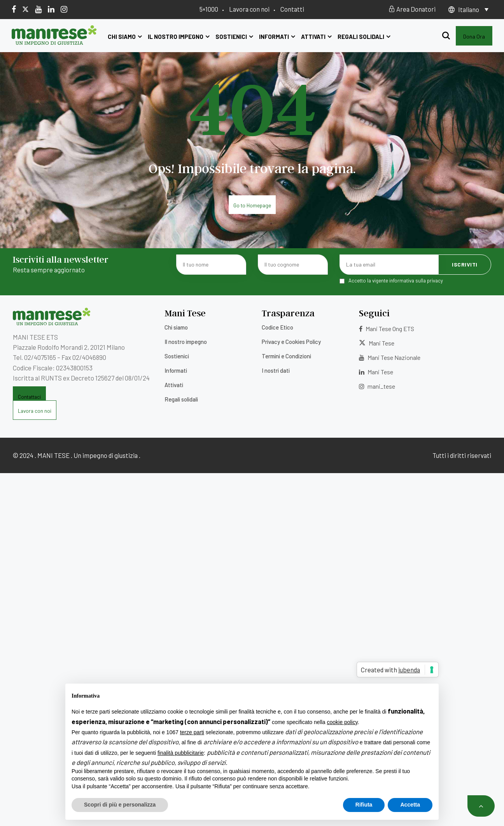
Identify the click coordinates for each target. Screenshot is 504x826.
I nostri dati (276, 370)
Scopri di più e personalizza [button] (120, 805)
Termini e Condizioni (286, 356)
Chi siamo (125, 37)
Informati (277, 37)
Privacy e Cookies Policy (291, 342)
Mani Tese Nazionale (390, 357)
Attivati (316, 37)
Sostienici (234, 37)
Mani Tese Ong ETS (387, 329)
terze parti (192, 732)
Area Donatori (412, 9)
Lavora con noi (249, 9)
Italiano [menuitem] (469, 9)
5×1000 (209, 9)
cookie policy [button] (342, 722)
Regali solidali (364, 37)
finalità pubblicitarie (181, 753)
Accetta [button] (410, 805)
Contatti (292, 9)
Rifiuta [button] (364, 805)
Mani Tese (377, 343)
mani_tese (377, 386)
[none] (473, 9)
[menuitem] (473, 9)
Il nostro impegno (179, 37)
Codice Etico (277, 327)
